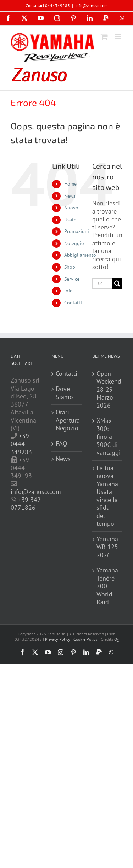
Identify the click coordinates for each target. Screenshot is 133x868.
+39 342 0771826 (26, 504)
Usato (70, 220)
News (70, 196)
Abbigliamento (80, 255)
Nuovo (71, 208)
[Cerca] (117, 283)
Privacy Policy (58, 639)
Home (70, 184)
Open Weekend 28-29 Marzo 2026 (108, 390)
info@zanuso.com (92, 5)
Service (72, 279)
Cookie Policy (85, 639)
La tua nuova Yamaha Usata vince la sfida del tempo (107, 496)
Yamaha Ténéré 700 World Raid (107, 586)
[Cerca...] (102, 283)
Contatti (73, 303)
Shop (70, 267)
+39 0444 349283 (21, 444)
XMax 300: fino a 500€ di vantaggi (108, 437)
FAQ (61, 444)
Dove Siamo (64, 393)
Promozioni (77, 231)
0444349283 (57, 5)
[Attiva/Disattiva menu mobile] (119, 37)
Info (68, 291)
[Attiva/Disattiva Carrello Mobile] (104, 37)
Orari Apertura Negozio (67, 420)
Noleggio (74, 243)
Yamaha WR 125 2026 (107, 547)
